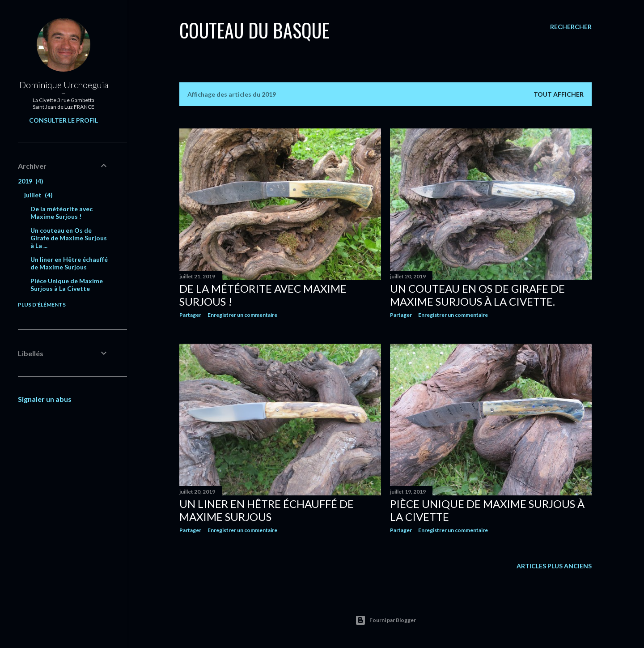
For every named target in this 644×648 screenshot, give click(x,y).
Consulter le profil (64, 120)
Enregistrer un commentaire (242, 315)
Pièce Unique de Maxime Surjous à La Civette (67, 285)
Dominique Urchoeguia (64, 85)
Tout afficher (559, 94)
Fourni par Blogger (386, 620)
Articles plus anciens (554, 566)
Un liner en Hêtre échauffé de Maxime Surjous (267, 510)
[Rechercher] (571, 27)
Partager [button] (190, 315)
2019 (31, 181)
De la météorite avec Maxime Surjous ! (61, 213)
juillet (38, 195)
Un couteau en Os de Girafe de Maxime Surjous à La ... (69, 238)
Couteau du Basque (254, 30)
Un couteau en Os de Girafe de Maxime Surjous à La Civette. (477, 295)
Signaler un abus (45, 399)
